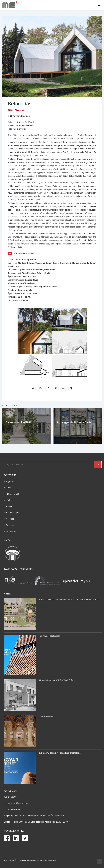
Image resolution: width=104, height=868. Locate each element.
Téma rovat (19, 110)
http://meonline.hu (12, 809)
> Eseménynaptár (12, 513)
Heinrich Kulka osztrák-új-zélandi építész (57, 680)
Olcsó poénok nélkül (18, 422)
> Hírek (7, 500)
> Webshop (9, 519)
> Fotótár (8, 506)
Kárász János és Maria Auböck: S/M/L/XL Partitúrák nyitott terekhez (69, 599)
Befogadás (20, 104)
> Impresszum (10, 531)
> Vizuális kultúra (11, 494)
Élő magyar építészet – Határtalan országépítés (60, 753)
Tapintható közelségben (50, 636)
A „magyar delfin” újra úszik (74, 422)
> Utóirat (8, 488)
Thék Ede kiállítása (48, 717)
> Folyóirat (9, 481)
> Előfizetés (9, 525)
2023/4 (10, 110)
